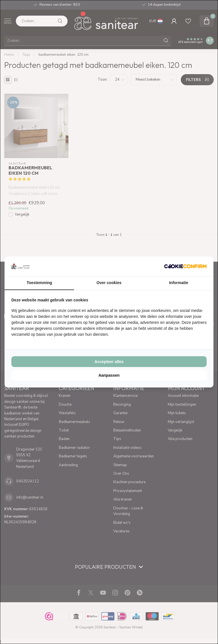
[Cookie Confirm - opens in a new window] (185, 266)
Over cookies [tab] (109, 283)
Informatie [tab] (179, 283)
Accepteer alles (109, 362)
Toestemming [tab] (39, 283)
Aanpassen (109, 375)
